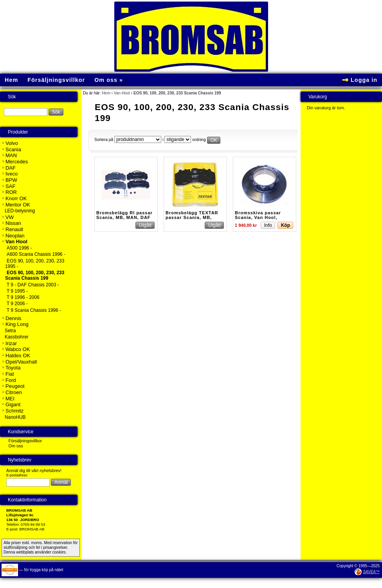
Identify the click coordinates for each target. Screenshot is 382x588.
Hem (106, 93)
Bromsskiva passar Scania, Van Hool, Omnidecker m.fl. (258, 217)
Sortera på (104, 140)
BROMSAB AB (32, 529)
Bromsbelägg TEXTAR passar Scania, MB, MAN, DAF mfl (192, 217)
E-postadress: (17, 475)
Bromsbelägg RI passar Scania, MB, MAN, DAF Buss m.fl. (124, 217)
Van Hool (122, 93)
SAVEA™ (371, 572)
